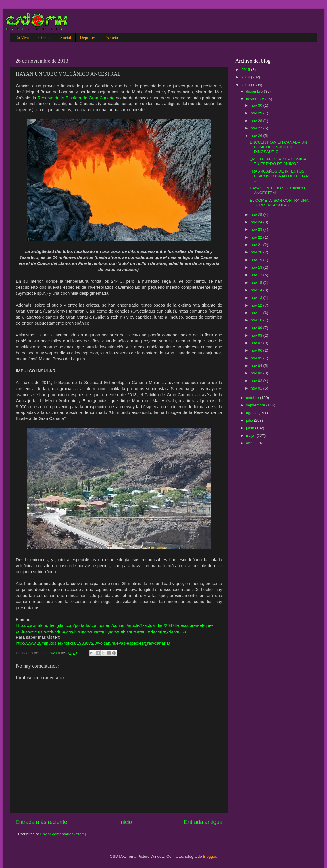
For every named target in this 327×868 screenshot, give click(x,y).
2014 (246, 77)
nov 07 (257, 343)
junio (251, 428)
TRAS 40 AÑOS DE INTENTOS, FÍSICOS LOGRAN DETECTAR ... (279, 176)
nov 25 (257, 215)
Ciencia (45, 38)
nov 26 (257, 136)
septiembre (256, 405)
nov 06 (257, 350)
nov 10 (257, 320)
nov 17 (257, 275)
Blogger (210, 856)
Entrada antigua (203, 822)
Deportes (88, 38)
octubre (253, 398)
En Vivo (22, 38)
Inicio (126, 822)
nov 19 (257, 260)
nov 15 (257, 283)
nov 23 (257, 229)
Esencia (111, 38)
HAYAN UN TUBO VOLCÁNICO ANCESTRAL (277, 190)
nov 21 (257, 245)
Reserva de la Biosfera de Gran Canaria (76, 98)
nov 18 (257, 267)
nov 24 (257, 222)
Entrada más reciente (41, 822)
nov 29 (257, 113)
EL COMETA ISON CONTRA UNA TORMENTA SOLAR (279, 203)
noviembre (256, 99)
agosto (252, 413)
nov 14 (257, 290)
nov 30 (257, 105)
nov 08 (257, 335)
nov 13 (257, 298)
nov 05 (257, 358)
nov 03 (257, 373)
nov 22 (257, 237)
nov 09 (257, 328)
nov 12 (257, 305)
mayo (251, 436)
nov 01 (257, 388)
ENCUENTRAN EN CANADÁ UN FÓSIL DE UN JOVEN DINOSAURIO (278, 147)
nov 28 (257, 121)
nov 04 (257, 366)
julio (250, 420)
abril (250, 443)
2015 (246, 70)
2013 (246, 85)
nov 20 (257, 252)
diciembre (255, 91)
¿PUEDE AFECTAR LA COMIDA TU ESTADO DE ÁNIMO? (278, 161)
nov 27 (257, 128)
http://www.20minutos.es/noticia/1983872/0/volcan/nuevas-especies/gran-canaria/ (93, 643)
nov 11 (257, 313)
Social (66, 38)
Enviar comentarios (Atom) (63, 834)
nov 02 (257, 381)
